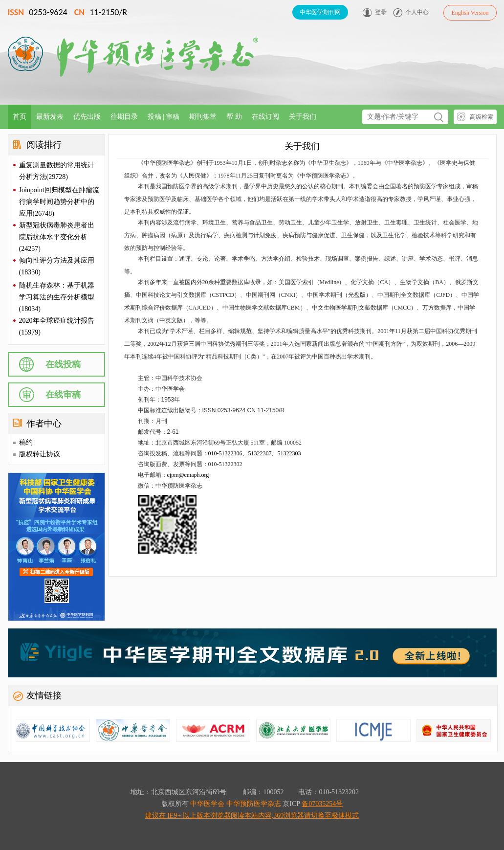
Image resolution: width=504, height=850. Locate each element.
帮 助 (234, 117)
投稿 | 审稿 (164, 117)
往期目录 (124, 117)
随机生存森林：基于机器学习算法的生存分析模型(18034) (57, 297)
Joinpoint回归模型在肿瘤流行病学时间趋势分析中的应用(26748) (59, 202)
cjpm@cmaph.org (188, 475)
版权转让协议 (40, 454)
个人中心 (417, 12)
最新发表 (50, 117)
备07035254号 (322, 804)
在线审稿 (63, 395)
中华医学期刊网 (320, 12)
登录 (381, 12)
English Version (470, 13)
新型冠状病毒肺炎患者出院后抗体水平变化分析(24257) (57, 237)
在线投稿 (63, 364)
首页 (20, 117)
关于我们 (303, 117)
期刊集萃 (203, 117)
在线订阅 (265, 117)
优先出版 (87, 117)
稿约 (26, 442)
